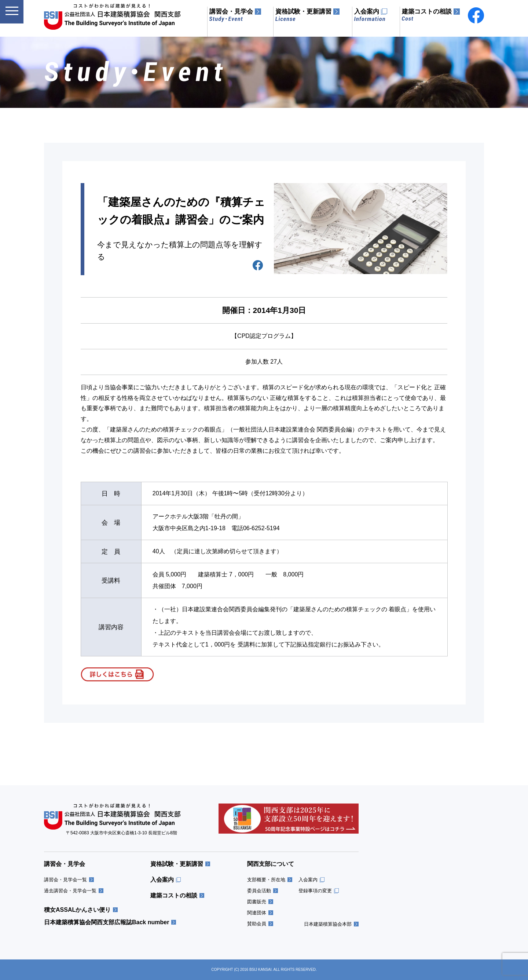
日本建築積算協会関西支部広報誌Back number (107, 922)
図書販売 (257, 902)
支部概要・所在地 (266, 880)
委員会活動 (259, 891)
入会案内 (162, 880)
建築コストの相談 (174, 896)
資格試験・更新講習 (177, 864)
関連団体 (257, 913)
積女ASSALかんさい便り (77, 910)
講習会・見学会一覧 (65, 880)
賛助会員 (257, 924)
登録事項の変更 (315, 891)
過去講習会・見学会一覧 (70, 891)
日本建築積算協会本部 (328, 924)
